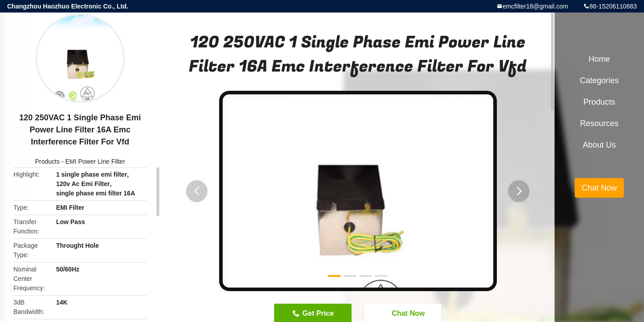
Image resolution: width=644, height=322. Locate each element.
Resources (599, 123)
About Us (599, 145)
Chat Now (599, 188)
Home (599, 59)
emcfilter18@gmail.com (535, 6)
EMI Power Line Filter (95, 161)
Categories (599, 80)
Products (47, 161)
